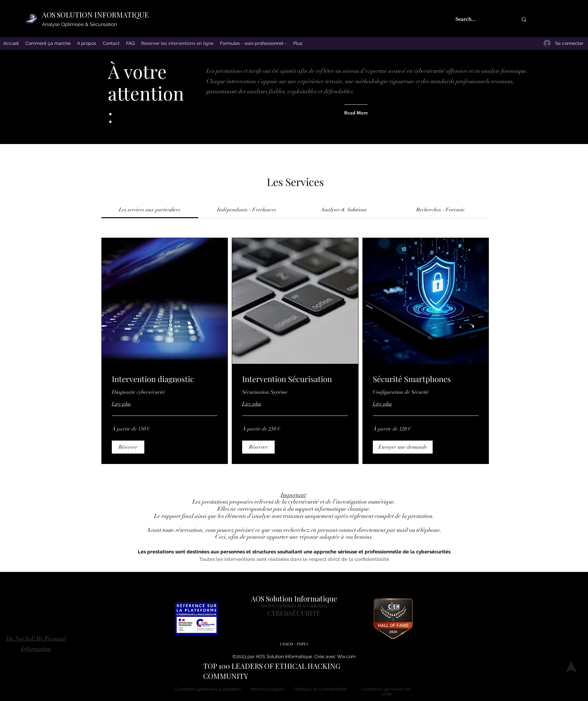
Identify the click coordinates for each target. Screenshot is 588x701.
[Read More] (357, 113)
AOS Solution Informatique (294, 599)
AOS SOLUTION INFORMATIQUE (95, 15)
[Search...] (480, 19)
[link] (150, 210)
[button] (128, 447)
